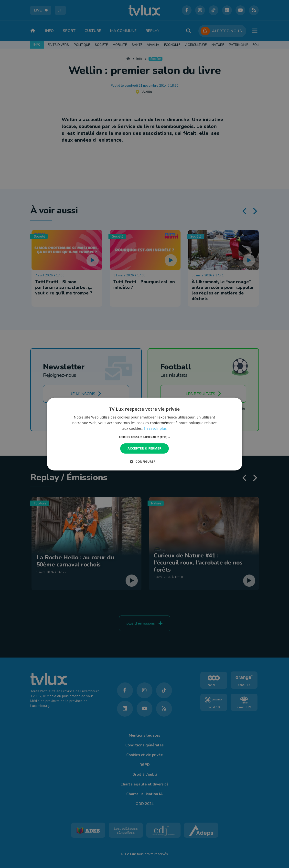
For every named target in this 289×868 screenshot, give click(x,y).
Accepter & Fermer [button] (144, 448)
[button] (144, 437)
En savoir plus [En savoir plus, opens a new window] (155, 428)
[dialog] (145, 434)
